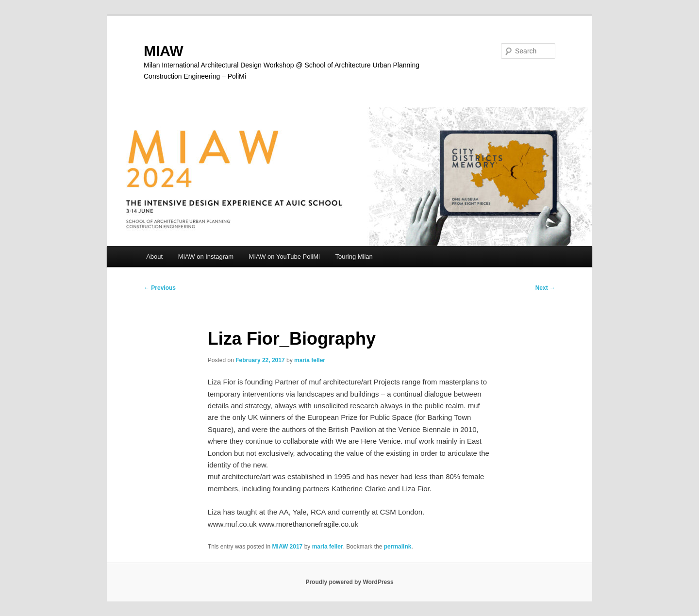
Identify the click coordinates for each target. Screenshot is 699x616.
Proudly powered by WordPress (349, 582)
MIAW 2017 (288, 547)
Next (545, 288)
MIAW (164, 51)
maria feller (310, 360)
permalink (398, 547)
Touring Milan (354, 257)
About (154, 257)
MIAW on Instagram (206, 257)
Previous (160, 288)
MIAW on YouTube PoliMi (284, 257)
